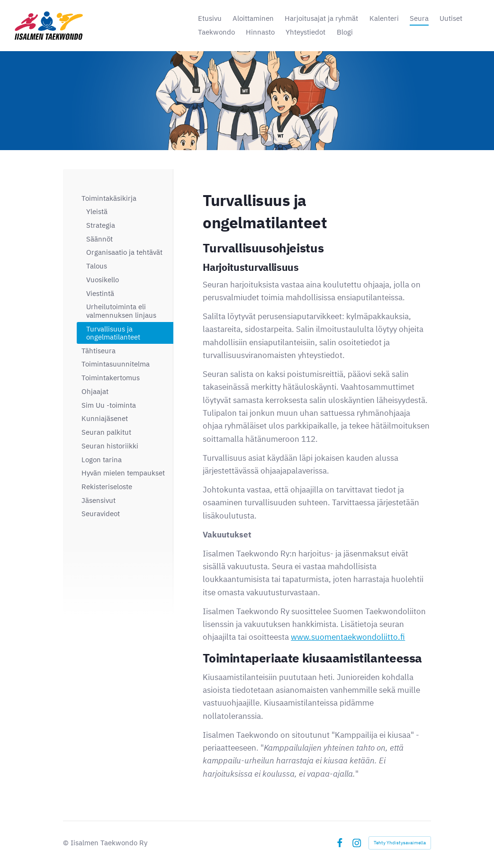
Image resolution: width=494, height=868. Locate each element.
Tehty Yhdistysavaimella (400, 843)
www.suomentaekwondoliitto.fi (348, 637)
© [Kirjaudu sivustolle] (67, 843)
